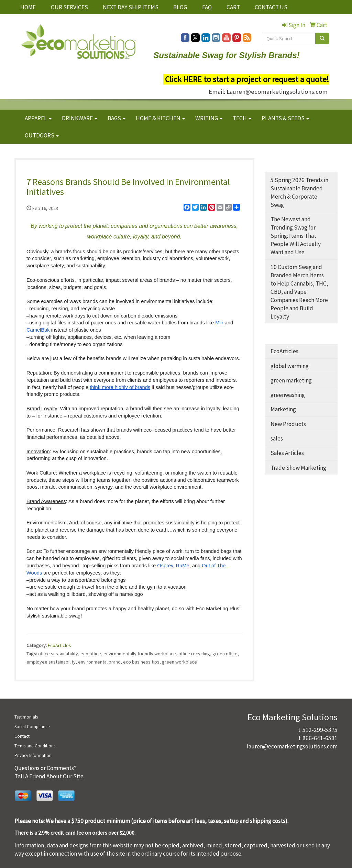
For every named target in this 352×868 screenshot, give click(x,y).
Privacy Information (33, 755)
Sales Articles (287, 453)
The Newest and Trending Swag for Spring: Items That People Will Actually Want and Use (296, 236)
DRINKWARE (80, 118)
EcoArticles (59, 645)
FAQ (207, 7)
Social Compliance (32, 727)
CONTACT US (271, 7)
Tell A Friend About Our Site (49, 776)
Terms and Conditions (35, 746)
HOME (28, 7)
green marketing (291, 380)
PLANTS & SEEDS (285, 118)
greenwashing (288, 395)
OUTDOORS (42, 135)
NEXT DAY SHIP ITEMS (131, 7)
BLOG (180, 7)
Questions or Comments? (46, 768)
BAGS (117, 118)
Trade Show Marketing (298, 468)
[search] (322, 38)
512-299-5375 (320, 730)
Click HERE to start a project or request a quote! (247, 79)
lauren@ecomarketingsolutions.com (292, 746)
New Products (288, 424)
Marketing (283, 409)
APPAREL (38, 118)
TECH (242, 118)
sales (277, 438)
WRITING (209, 118)
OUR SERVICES (69, 7)
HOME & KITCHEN (160, 118)
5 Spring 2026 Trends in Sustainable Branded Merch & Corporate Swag (299, 192)
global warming (290, 366)
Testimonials (26, 717)
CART (233, 7)
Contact (22, 736)
